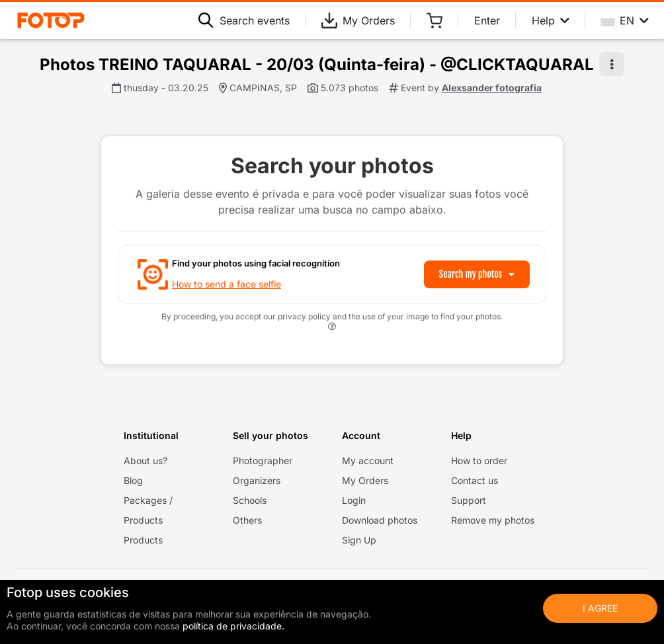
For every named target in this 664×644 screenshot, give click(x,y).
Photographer (263, 461)
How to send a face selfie (227, 284)
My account (368, 461)
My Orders (358, 20)
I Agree (600, 608)
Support (469, 500)
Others (247, 520)
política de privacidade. (233, 626)
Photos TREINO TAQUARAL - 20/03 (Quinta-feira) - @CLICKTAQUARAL (317, 64)
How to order (479, 461)
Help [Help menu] (551, 20)
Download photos (380, 520)
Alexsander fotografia (492, 88)
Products (143, 540)
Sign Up (359, 540)
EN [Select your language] (625, 20)
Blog (133, 480)
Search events (244, 20)
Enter (487, 20)
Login (354, 500)
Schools (250, 500)
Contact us (475, 480)
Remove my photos (493, 520)
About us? (145, 461)
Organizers (257, 480)
